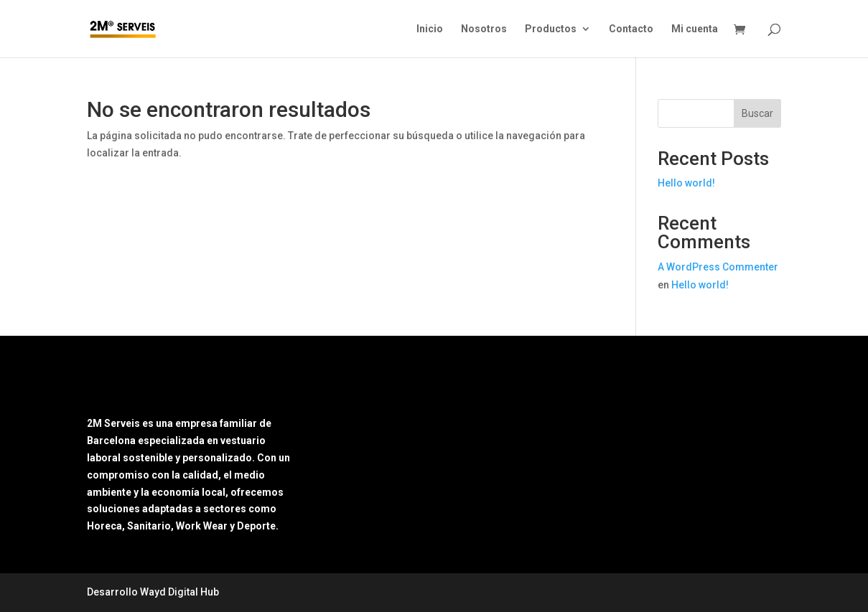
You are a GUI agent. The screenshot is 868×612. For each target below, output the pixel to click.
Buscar (757, 113)
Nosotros (484, 29)
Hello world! (686, 183)
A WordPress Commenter (718, 267)
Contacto (631, 29)
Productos (551, 29)
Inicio (430, 29)
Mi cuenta (695, 29)
